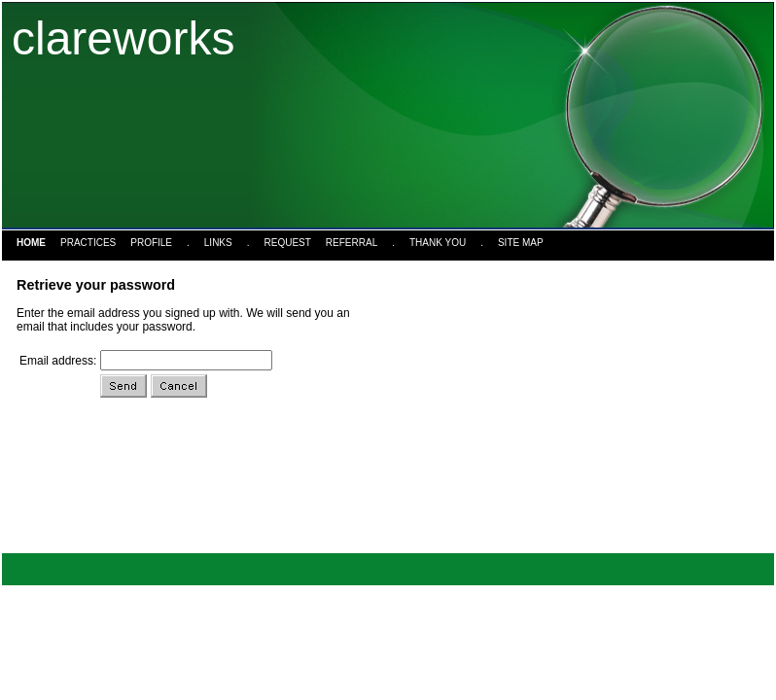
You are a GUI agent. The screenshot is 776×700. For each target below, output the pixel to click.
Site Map (521, 243)
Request (288, 243)
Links (218, 243)
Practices (88, 243)
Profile (151, 243)
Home (31, 243)
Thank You (438, 243)
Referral (352, 243)
